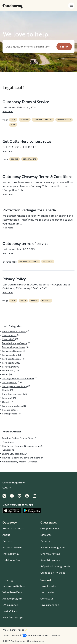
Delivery (45, 541)
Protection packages (12, 406)
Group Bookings (50, 528)
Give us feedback (50, 605)
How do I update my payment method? (22, 458)
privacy (34, 301)
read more (8, 111)
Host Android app (13, 617)
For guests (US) (10, 355)
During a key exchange (14, 347)
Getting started (10, 382)
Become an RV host (14, 586)
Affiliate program (12, 599)
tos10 (13, 125)
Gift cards (46, 535)
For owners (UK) (11, 367)
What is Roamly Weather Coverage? (20, 462)
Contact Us (47, 599)
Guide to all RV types (53, 573)
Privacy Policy (14, 279)
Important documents (29, 261)
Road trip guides (50, 560)
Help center (47, 592)
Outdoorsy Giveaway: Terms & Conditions (37, 177)
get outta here (29, 159)
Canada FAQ (8, 339)
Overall (6, 402)
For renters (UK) (10, 370)
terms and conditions (43, 120)
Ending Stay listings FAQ (14, 454)
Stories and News (13, 547)
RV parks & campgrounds (55, 566)
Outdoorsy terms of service (25, 243)
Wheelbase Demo (13, 592)
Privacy (15, 635)
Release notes (9, 410)
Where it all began (13, 528)
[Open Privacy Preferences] (35, 635)
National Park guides (53, 547)
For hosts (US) (9, 363)
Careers (7, 541)
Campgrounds (9, 335)
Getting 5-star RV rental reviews (18, 378)
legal (13, 120)
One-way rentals (50, 554)
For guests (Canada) (12, 351)
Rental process (10, 414)
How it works (48, 586)
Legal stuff (48, 261)
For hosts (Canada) (12, 359)
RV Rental (25, 120)
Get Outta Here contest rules (27, 141)
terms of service (64, 120)
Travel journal (11, 554)
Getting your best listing (14, 386)
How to (6, 390)
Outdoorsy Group (13, 560)
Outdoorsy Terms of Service (26, 102)
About (6, 535)
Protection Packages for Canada (29, 210)
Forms (5, 374)
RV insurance (10, 605)
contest (15, 159)
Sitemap (56, 635)
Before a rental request (14, 331)
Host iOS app (10, 611)
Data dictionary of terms (15, 343)
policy (23, 301)
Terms (6, 635)
